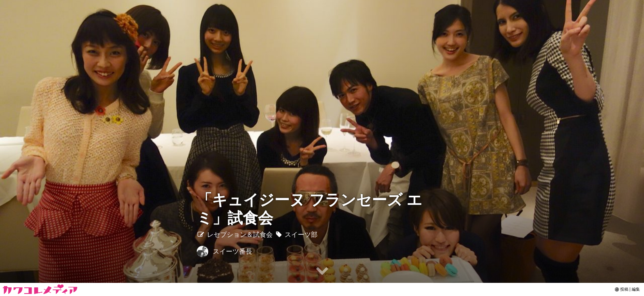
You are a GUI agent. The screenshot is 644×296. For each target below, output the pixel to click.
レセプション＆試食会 (235, 235)
